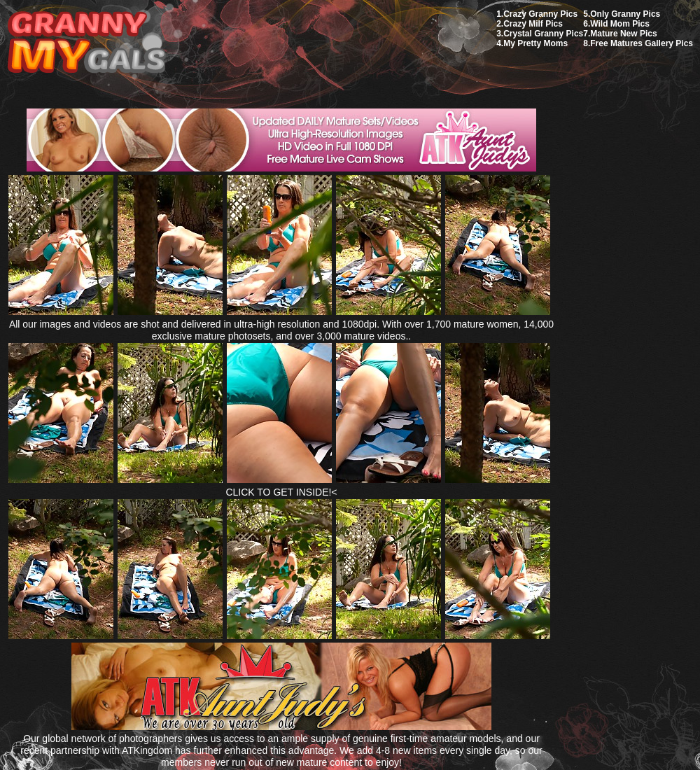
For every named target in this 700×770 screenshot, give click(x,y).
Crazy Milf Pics (533, 24)
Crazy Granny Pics (540, 14)
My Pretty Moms (535, 43)
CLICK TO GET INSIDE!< (281, 492)
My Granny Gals (86, 43)
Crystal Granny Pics (543, 34)
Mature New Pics (623, 34)
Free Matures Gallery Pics (642, 43)
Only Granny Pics (625, 14)
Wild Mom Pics (620, 24)
